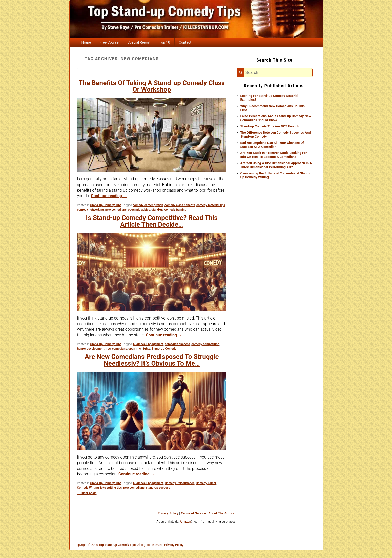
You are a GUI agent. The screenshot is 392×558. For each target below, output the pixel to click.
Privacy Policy (168, 513)
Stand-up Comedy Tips (106, 205)
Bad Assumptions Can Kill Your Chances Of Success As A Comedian (272, 145)
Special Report (139, 42)
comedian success (177, 344)
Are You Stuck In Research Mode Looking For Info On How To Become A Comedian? (274, 155)
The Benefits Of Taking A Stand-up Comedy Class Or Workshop (152, 86)
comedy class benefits (180, 205)
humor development (91, 349)
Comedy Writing (88, 488)
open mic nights (139, 349)
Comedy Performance (180, 483)
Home (86, 42)
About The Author (221, 513)
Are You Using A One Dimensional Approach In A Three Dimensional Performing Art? (276, 165)
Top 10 (165, 42)
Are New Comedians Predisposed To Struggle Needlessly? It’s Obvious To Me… (152, 360)
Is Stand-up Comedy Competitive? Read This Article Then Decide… (152, 221)
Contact (185, 42)
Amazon (185, 522)
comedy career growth (148, 205)
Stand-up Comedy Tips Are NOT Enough (270, 126)
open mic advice (139, 210)
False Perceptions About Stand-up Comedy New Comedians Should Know (276, 118)
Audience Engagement (148, 344)
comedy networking (91, 210)
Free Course (109, 42)
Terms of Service (193, 513)
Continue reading (109, 196)
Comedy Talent (206, 483)
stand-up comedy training (169, 210)
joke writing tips (111, 488)
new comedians (116, 210)
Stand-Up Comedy (164, 349)
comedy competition (205, 344)
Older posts (87, 493)
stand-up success (158, 488)
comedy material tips (211, 205)
